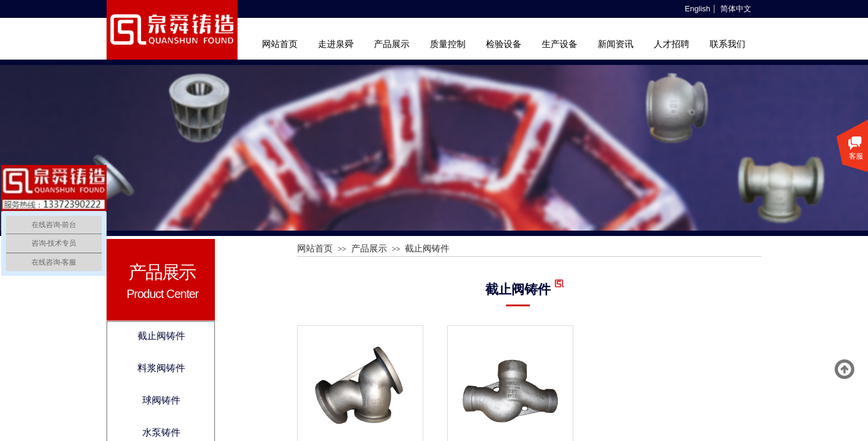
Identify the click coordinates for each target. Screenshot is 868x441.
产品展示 (392, 44)
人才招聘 (672, 44)
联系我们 (728, 44)
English (697, 9)
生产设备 (560, 44)
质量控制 (448, 44)
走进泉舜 (336, 44)
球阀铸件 (161, 400)
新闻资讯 (616, 44)
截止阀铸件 (427, 249)
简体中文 (736, 9)
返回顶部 (845, 369)
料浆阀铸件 (161, 368)
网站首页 (280, 44)
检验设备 (504, 44)
